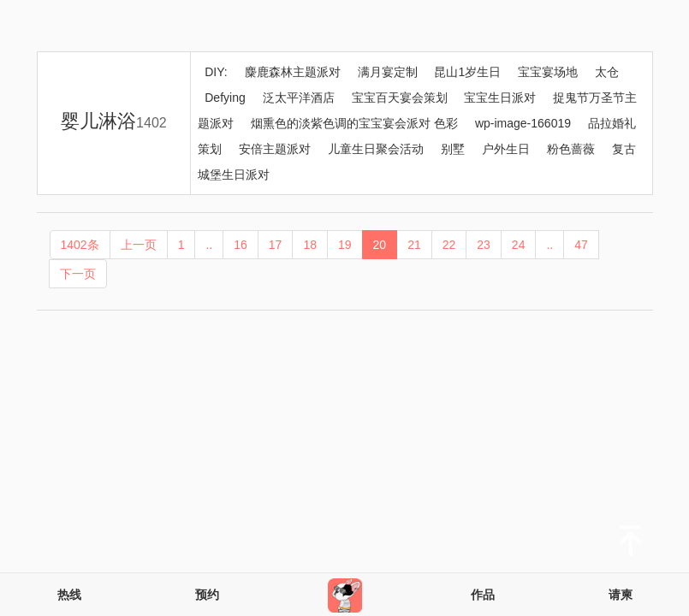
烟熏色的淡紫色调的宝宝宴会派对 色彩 (354, 123)
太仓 (607, 72)
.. (209, 245)
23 (484, 245)
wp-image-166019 (523, 123)
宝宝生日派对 (500, 98)
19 (345, 245)
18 (310, 245)
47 (581, 245)
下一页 (78, 274)
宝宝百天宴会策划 (400, 98)
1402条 (80, 245)
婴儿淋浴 (114, 121)
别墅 (453, 149)
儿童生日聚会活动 (376, 149)
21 (414, 245)
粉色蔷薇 (571, 149)
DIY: (216, 72)
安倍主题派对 (275, 149)
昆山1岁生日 (467, 72)
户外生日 (506, 149)
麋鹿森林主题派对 (293, 72)
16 (241, 245)
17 (276, 245)
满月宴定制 (388, 72)
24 (519, 245)
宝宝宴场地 (548, 72)
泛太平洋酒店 (299, 98)
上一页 (139, 245)
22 (449, 245)
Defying (225, 98)
